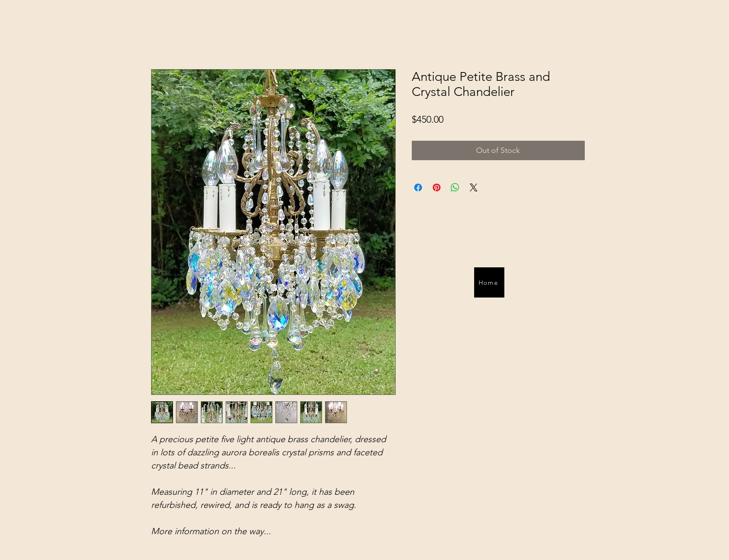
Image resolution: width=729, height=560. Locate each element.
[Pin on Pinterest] (437, 187)
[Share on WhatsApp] (455, 187)
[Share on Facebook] (418, 187)
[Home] (489, 282)
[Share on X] (474, 187)
